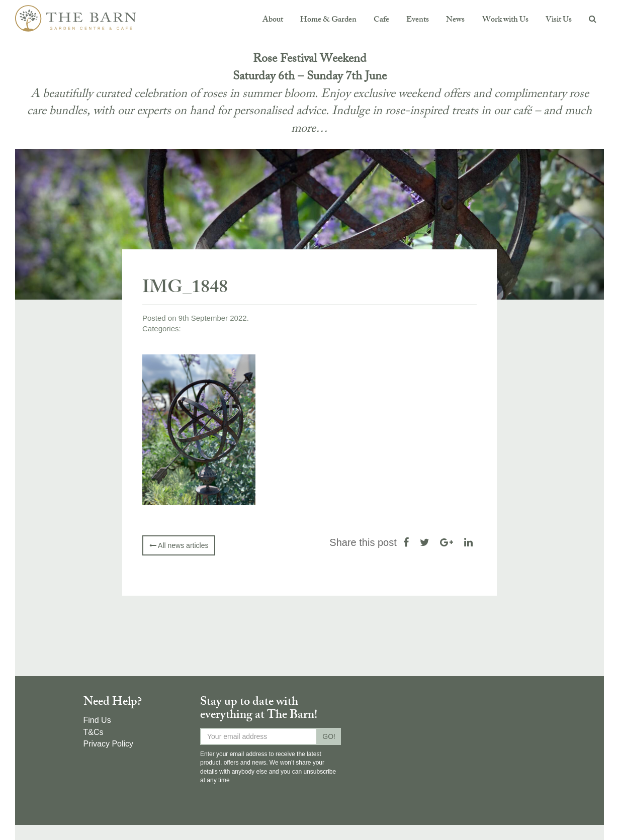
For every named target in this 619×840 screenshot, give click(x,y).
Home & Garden (328, 20)
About (273, 20)
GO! (329, 736)
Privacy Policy (109, 744)
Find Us (97, 720)
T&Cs (94, 732)
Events (418, 20)
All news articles (179, 545)
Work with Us (505, 20)
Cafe (381, 20)
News (455, 20)
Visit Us (559, 20)
